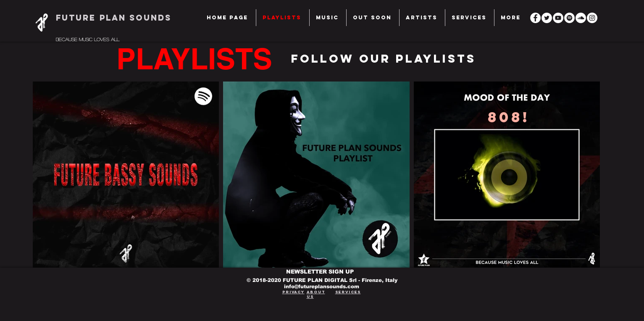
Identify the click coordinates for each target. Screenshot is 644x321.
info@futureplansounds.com (322, 287)
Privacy (293, 292)
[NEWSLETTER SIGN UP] (322, 272)
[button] (470, 18)
